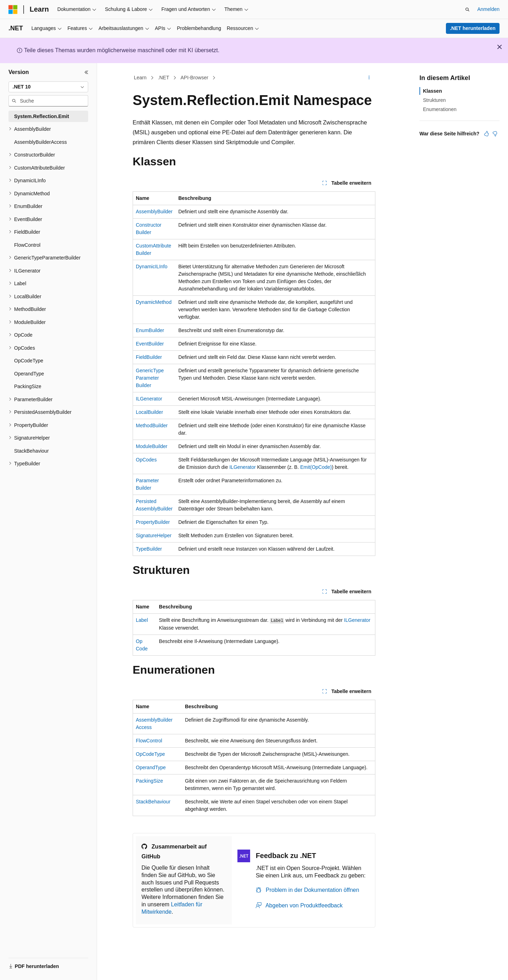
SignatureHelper (154, 535)
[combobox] (48, 87)
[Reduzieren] (86, 72)
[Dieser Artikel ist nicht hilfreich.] (495, 134)
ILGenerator (149, 399)
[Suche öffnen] (467, 10)
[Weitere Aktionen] (369, 78)
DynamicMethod (154, 302)
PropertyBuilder (153, 522)
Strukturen (434, 100)
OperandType (151, 767)
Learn (140, 78)
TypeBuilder (149, 549)
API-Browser (195, 78)
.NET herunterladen (473, 28)
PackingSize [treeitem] (28, 386)
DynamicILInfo (152, 267)
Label (142, 620)
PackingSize (149, 781)
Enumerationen (440, 109)
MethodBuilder (152, 425)
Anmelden (488, 9)
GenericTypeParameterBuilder (150, 378)
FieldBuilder (149, 357)
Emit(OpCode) (316, 467)
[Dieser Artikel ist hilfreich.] (486, 134)
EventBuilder (150, 344)
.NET (164, 78)
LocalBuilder (149, 412)
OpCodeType (150, 754)
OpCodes (146, 460)
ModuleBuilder (152, 446)
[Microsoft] (13, 10)
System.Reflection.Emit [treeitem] (42, 116)
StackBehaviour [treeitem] (31, 451)
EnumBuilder (150, 330)
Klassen (433, 91)
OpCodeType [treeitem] (29, 361)
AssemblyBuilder (154, 212)
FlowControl (149, 741)
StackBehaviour (153, 802)
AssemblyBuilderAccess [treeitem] (40, 142)
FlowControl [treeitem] (27, 245)
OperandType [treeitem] (29, 374)
